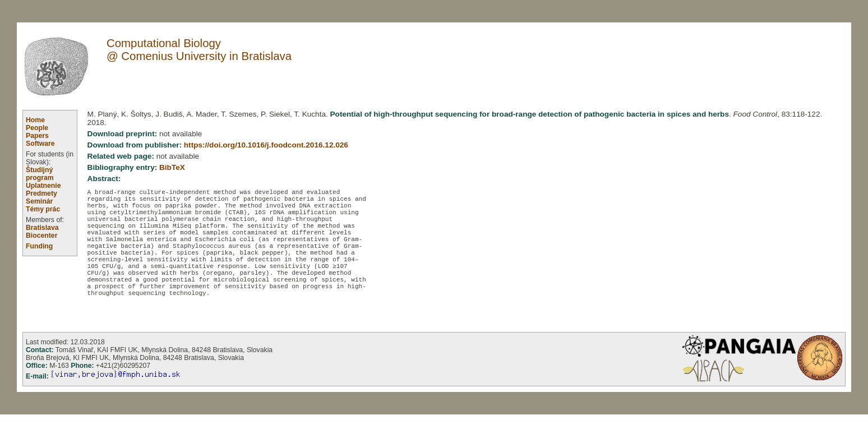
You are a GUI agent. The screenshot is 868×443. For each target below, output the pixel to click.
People (37, 128)
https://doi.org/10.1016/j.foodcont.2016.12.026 (266, 145)
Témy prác (43, 209)
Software (40, 144)
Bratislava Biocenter (42, 232)
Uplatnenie (43, 186)
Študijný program (40, 174)
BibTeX (172, 167)
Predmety (41, 193)
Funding (39, 246)
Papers (37, 136)
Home (35, 120)
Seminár (39, 201)
